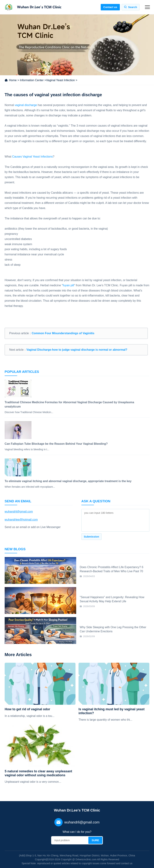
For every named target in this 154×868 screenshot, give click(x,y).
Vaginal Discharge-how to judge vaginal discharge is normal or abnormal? (77, 350)
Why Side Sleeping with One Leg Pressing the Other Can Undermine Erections (113, 629)
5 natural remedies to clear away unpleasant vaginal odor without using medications (38, 773)
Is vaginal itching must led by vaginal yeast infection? (112, 711)
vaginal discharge (26, 105)
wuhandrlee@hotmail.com (21, 520)
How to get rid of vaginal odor (27, 709)
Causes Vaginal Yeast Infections (32, 157)
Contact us (110, 7)
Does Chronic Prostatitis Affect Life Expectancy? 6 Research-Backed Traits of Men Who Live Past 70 (112, 569)
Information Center (32, 80)
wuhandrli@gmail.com (19, 512)
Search (133, 7)
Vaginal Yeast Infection (61, 80)
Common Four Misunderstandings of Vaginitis (63, 333)
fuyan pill (68, 285)
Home (13, 80)
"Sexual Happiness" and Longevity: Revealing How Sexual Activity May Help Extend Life (112, 599)
